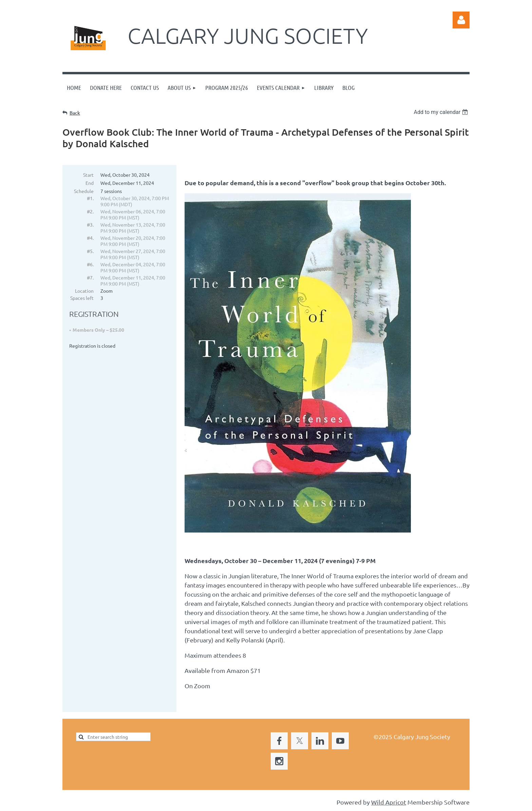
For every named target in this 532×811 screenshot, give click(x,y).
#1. (90, 198)
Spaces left (82, 298)
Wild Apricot (389, 803)
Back (75, 113)
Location (84, 291)
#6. (90, 264)
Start (88, 175)
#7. (90, 277)
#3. (90, 225)
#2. (90, 211)
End (90, 183)
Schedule (84, 191)
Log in (461, 20)
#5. (90, 251)
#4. (90, 238)
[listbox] (442, 112)
